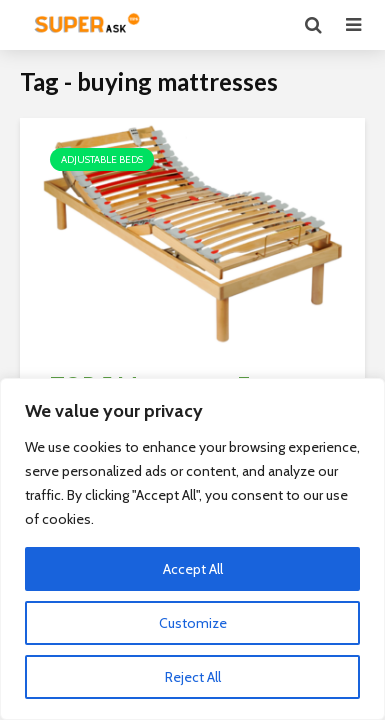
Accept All (193, 569)
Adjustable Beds (102, 159)
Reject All (193, 677)
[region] (192, 549)
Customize (193, 623)
